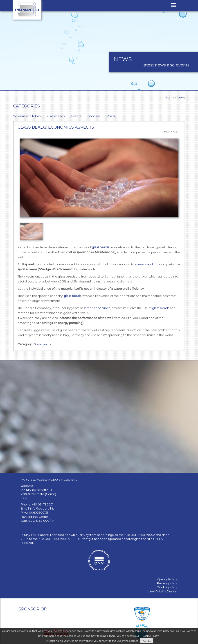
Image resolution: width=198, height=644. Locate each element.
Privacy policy (167, 583)
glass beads (100, 247)
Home (170, 97)
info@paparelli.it (42, 508)
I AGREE (146, 641)
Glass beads (42, 344)
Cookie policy (167, 587)
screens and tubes (148, 264)
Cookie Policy (151, 636)
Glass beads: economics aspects (56, 127)
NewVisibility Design (162, 591)
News (181, 97)
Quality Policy (167, 579)
